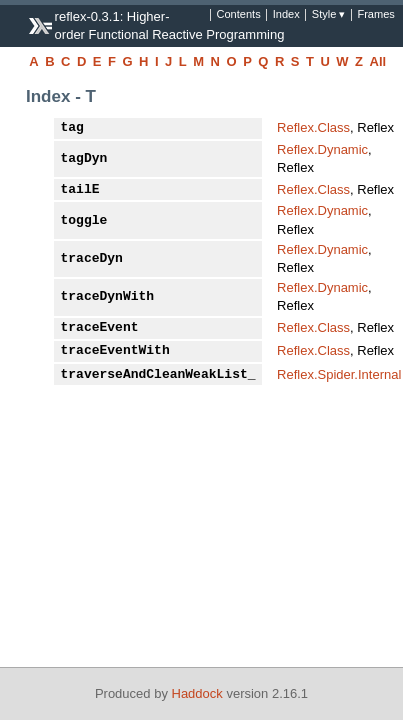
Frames (375, 15)
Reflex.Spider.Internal (339, 374)
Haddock (197, 693)
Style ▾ (329, 15)
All (378, 61)
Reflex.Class (313, 127)
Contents (238, 15)
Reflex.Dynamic (322, 149)
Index (286, 15)
